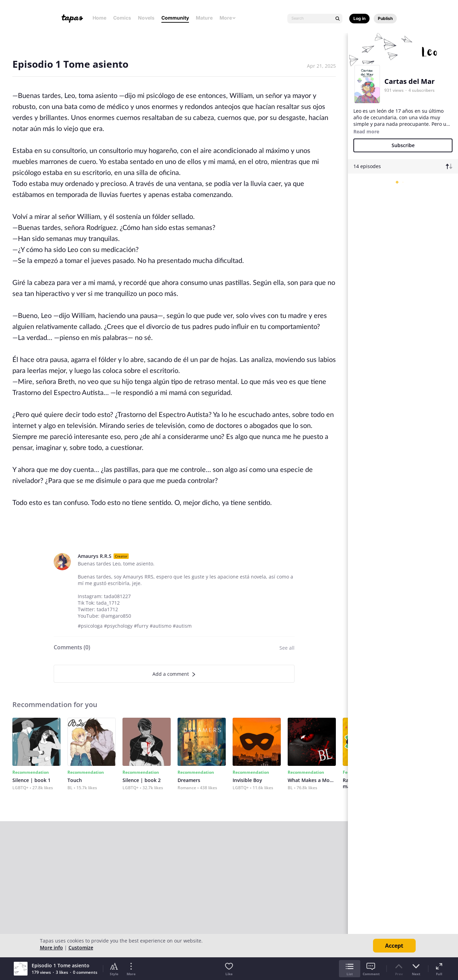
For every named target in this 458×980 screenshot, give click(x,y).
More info (51, 948)
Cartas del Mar (409, 81)
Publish (385, 18)
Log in (359, 18)
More (228, 18)
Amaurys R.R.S (95, 556)
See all (287, 648)
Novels (146, 18)
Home (99, 18)
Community (175, 18)
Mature (204, 18)
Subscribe (403, 145)
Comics (122, 18)
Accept (394, 946)
